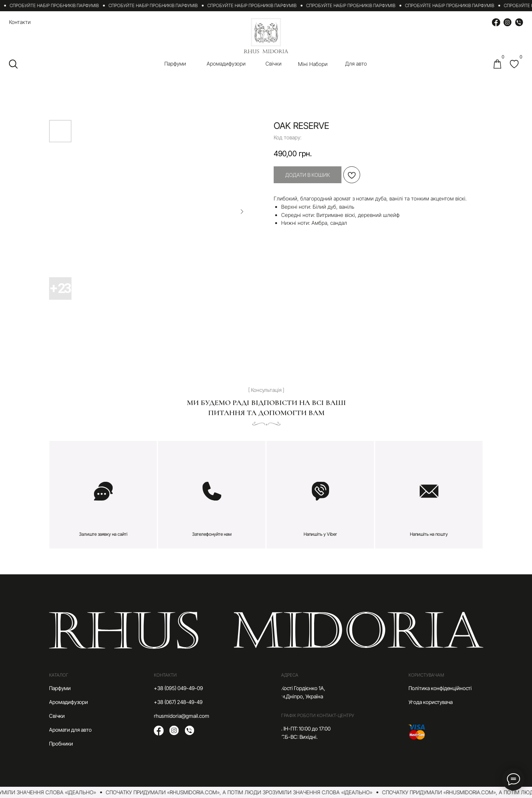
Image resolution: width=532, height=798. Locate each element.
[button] (103, 495)
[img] (514, 64)
